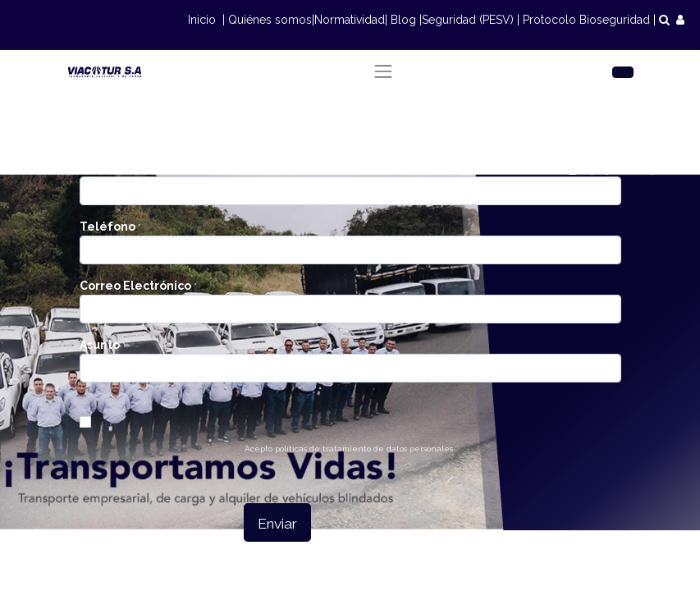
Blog (403, 20)
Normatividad (350, 20)
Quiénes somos (270, 20)
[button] (277, 522)
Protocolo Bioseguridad (586, 20)
